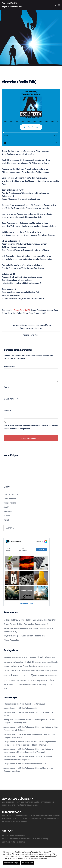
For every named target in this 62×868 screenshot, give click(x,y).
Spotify (6, 507)
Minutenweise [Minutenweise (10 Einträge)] (40, 671)
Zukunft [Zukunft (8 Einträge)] (6, 688)
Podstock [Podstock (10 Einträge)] (20, 676)
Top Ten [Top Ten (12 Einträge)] (27, 681)
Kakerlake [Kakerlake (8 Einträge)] (41, 666)
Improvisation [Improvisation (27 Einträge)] (10, 666)
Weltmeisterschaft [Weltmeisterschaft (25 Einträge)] (28, 685)
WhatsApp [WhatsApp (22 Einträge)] (41, 685)
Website (7, 411)
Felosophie (14, 640)
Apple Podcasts (10, 499)
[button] (55, 5)
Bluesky (7, 516)
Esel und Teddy (10, 3)
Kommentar (10, 366)
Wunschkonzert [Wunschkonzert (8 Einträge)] (51, 685)
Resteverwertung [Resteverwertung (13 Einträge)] (52, 676)
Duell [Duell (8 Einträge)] (53, 658)
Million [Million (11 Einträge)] (33, 671)
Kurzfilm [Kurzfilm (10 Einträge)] (48, 666)
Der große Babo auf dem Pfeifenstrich (29, 636)
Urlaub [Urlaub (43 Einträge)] (51, 680)
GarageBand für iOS (22, 310)
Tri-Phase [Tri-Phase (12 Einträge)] (33, 681)
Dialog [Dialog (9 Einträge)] (49, 658)
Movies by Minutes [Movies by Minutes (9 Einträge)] (51, 671)
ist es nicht (10, 802)
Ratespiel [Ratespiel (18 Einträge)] (42, 676)
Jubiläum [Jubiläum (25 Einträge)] (33, 666)
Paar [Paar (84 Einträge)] (14, 675)
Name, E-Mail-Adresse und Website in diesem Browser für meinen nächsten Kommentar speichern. (31, 427)
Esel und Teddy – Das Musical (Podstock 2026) (38, 620)
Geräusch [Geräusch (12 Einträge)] (38, 662)
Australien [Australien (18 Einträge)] (11, 657)
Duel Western (24, 839)
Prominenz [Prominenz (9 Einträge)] (27, 676)
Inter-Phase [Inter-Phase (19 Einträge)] (23, 666)
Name (7, 387)
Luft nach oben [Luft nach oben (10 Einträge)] (26, 671)
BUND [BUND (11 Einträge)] (26, 658)
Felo (5, 640)
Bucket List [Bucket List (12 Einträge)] (20, 658)
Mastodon (8, 511)
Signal (6, 520)
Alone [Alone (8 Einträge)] (5, 658)
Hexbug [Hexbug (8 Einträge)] (49, 662)
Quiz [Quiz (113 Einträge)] (34, 675)
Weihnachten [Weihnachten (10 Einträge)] (14, 685)
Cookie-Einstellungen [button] (11, 863)
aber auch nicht (27, 802)
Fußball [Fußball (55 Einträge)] (30, 662)
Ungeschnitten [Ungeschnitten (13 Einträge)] (42, 681)
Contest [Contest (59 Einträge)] (42, 657)
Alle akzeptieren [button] (27, 863)
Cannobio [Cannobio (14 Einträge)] (32, 657)
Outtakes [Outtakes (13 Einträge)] (7, 676)
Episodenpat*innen (11, 494)
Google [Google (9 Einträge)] (44, 662)
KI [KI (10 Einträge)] (45, 666)
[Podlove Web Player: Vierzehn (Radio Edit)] (31, 117)
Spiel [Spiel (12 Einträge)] (18, 681)
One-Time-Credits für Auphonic (24, 805)
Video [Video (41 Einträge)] (7, 684)
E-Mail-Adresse (11, 399)
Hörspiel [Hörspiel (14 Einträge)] (55, 662)
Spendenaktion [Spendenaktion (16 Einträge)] (9, 681)
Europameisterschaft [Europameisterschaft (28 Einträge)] (14, 662)
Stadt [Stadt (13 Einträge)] (22, 681)
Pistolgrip (15, 842)
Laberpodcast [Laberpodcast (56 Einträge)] (12, 670)
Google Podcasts (10, 503)
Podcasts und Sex (30, 335)
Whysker (7, 636)
